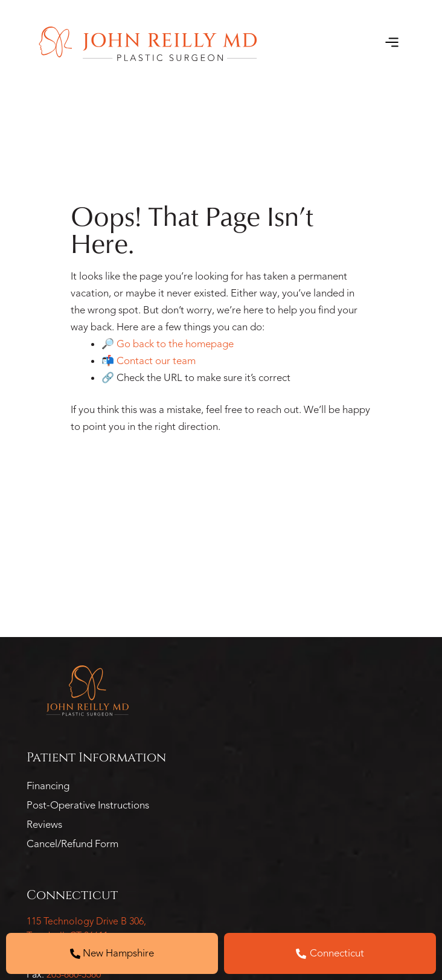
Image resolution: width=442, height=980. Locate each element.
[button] (392, 44)
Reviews (44, 825)
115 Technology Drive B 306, (86, 921)
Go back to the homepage (175, 344)
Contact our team (156, 361)
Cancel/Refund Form (72, 844)
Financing (48, 786)
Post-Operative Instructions (88, 805)
